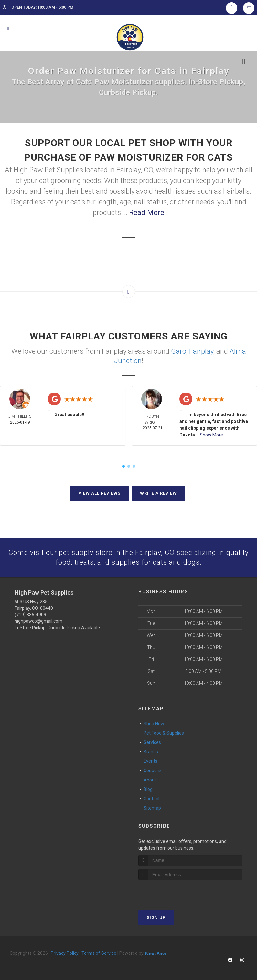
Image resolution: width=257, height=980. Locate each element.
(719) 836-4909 (30, 615)
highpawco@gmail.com (38, 621)
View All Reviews (100, 493)
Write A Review (158, 493)
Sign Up (156, 917)
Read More (147, 213)
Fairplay (201, 351)
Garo (179, 351)
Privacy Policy (65, 953)
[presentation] (173, 892)
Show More (211, 434)
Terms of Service (99, 953)
